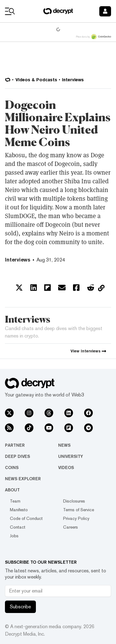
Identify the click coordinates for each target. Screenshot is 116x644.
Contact (18, 527)
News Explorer (23, 479)
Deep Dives (17, 456)
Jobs (14, 536)
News (64, 445)
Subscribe (20, 607)
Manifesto (19, 510)
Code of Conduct (26, 518)
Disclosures (74, 501)
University (71, 456)
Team (15, 501)
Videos (66, 467)
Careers (71, 527)
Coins (12, 467)
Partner (15, 445)
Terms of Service (79, 510)
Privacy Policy (76, 518)
